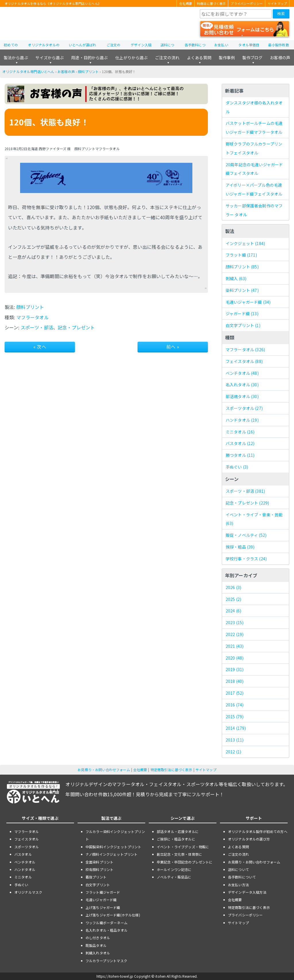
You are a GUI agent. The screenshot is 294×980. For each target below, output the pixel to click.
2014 (236, 728)
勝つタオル (240, 455)
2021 (235, 646)
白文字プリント (243, 325)
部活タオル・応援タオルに (178, 831)
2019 (235, 669)
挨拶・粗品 (240, 547)
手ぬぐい (237, 467)
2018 (235, 681)
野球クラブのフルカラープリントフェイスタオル (254, 148)
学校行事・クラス (246, 559)
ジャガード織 (242, 314)
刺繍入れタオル (98, 953)
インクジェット (245, 243)
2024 (233, 611)
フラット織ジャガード (103, 892)
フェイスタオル (244, 361)
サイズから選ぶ (50, 58)
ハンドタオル (242, 420)
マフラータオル (33, 317)
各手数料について (242, 877)
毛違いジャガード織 (248, 302)
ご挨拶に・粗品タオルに (176, 839)
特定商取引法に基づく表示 (171, 770)
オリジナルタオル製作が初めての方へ (258, 831)
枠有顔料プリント (99, 869)
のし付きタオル (98, 938)
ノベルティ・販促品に (174, 877)
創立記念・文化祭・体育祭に (179, 854)
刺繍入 (236, 278)
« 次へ (40, 347)
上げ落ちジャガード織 (103, 907)
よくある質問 (199, 58)
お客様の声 (280, 58)
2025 (233, 599)
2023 (235, 622)
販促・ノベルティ (246, 535)
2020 (235, 658)
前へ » (173, 347)
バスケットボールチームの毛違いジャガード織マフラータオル (254, 128)
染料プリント (242, 290)
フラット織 (241, 255)
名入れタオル (242, 385)
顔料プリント (88, 71)
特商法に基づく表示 (211, 3)
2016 (235, 705)
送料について (238, 869)
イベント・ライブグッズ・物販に (183, 847)
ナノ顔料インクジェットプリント (112, 854)
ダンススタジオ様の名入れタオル (254, 107)
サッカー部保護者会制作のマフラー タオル (254, 210)
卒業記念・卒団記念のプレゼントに (185, 862)
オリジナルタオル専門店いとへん (28, 71)
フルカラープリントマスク (106, 961)
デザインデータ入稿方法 (247, 892)
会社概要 (186, 3)
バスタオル (240, 443)
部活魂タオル (242, 396)
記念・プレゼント (76, 327)
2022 (235, 634)
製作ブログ (253, 58)
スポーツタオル (244, 408)
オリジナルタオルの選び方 (249, 839)
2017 (235, 693)
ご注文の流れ (167, 58)
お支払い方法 (238, 885)
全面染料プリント (99, 862)
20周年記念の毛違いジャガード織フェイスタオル (254, 169)
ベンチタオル (242, 373)
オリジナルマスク (28, 892)
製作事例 (227, 58)
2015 (235, 717)
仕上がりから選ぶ (131, 58)
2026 (233, 587)
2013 (235, 740)
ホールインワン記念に (174, 869)
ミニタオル (240, 432)
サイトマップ (277, 3)
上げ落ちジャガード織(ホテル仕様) (113, 915)
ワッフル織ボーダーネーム (107, 923)
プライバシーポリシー (247, 3)
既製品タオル (96, 945)
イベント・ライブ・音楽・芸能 (254, 519)
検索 (281, 14)
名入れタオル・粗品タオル (107, 930)
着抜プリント (96, 877)
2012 (233, 752)
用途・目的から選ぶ (89, 58)
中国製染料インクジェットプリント (114, 847)
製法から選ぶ (16, 58)
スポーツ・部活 (37, 327)
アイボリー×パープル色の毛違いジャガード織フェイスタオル (254, 189)
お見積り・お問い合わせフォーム (104, 770)
